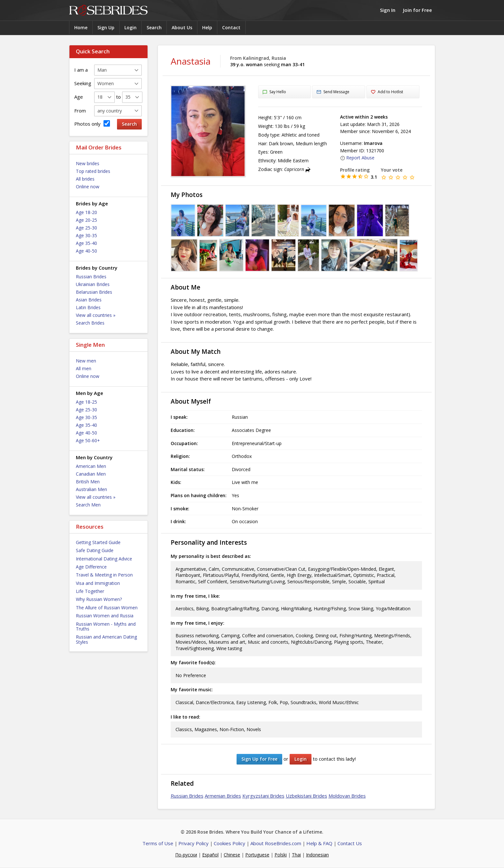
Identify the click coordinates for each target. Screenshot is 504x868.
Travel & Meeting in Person (104, 575)
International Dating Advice (104, 559)
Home (81, 27)
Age (79, 97)
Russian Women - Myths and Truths (106, 626)
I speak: (179, 417)
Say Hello (274, 92)
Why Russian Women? (99, 599)
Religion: (180, 456)
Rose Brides (108, 10)
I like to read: (185, 717)
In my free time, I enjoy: (198, 623)
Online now (88, 187)
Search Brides (90, 323)
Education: (183, 430)
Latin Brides (88, 307)
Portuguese (257, 855)
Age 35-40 (86, 243)
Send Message (333, 92)
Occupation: (184, 443)
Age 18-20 (86, 212)
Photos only (92, 124)
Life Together (90, 591)
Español (210, 855)
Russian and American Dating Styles (106, 639)
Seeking (83, 83)
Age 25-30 (86, 228)
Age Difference (91, 567)
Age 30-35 (86, 235)
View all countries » (96, 315)
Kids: (176, 482)
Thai (296, 855)
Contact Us (350, 843)
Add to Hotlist (387, 92)
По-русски (186, 855)
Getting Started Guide (98, 542)
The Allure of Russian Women (107, 608)
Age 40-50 (86, 251)
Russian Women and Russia (105, 616)
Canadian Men (91, 474)
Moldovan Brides (347, 796)
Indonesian (317, 855)
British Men (88, 482)
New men (86, 361)
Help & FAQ (319, 843)
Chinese (232, 855)
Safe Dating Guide (95, 550)
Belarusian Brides (94, 292)
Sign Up (106, 27)
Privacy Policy (194, 843)
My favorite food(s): (193, 662)
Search (154, 27)
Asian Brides (89, 300)
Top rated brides (93, 171)
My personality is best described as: (211, 556)
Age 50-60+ (88, 440)
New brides (88, 163)
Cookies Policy (230, 843)
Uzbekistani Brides (306, 796)
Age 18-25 (86, 402)
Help (207, 27)
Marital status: (188, 469)
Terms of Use (158, 843)
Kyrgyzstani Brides (263, 796)
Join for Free (418, 10)
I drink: (178, 521)
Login (130, 27)
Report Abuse (357, 158)
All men (84, 368)
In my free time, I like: (195, 596)
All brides (85, 179)
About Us (182, 27)
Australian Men (91, 489)
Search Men (88, 505)
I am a (81, 70)
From (80, 111)
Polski (281, 855)
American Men (91, 466)
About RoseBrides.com (276, 843)
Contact (231, 27)
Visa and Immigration (98, 583)
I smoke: (180, 509)
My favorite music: (192, 689)
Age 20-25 (86, 220)
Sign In (388, 10)
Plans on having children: (199, 495)
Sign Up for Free (259, 759)
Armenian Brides (223, 796)
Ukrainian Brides (93, 284)
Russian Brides (91, 277)
